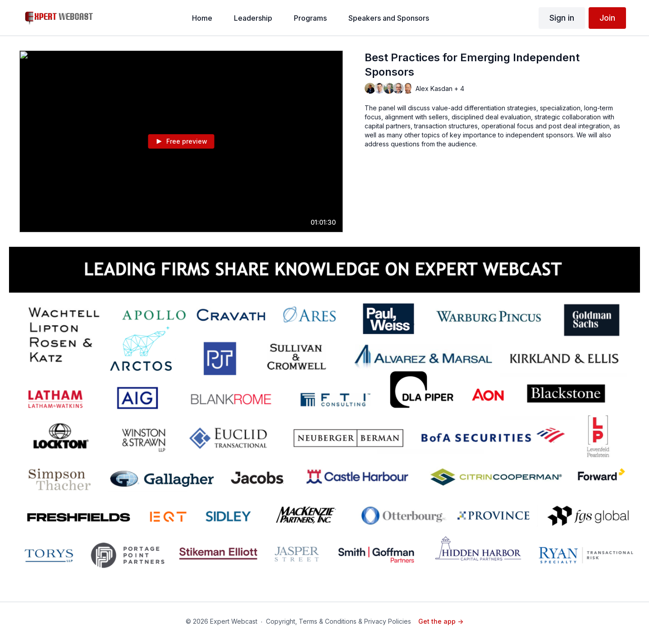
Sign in (562, 18)
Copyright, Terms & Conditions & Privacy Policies (338, 621)
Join (607, 18)
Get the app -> (441, 621)
